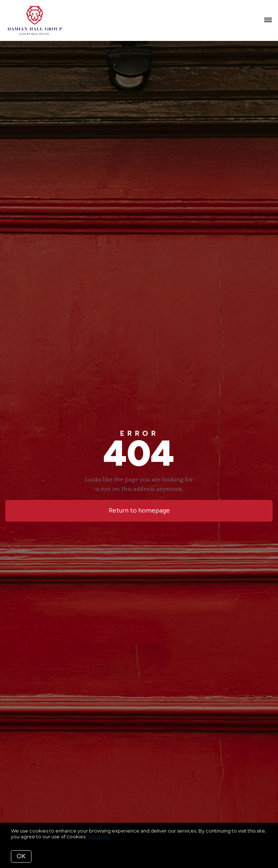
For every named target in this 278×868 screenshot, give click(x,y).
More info (99, 837)
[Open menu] (268, 20)
